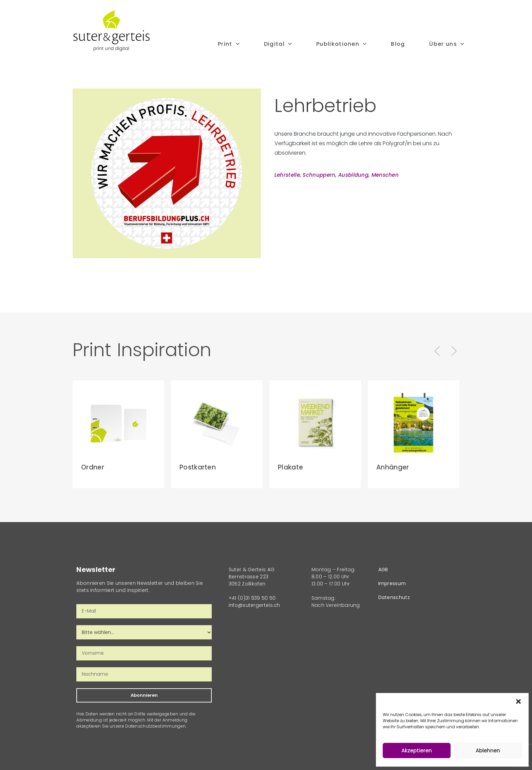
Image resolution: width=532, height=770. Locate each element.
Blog (398, 44)
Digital (278, 44)
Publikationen (341, 44)
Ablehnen (488, 750)
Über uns (447, 44)
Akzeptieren (417, 750)
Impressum (392, 583)
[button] (518, 701)
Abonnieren (144, 695)
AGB (383, 570)
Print (229, 44)
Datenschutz (394, 597)
